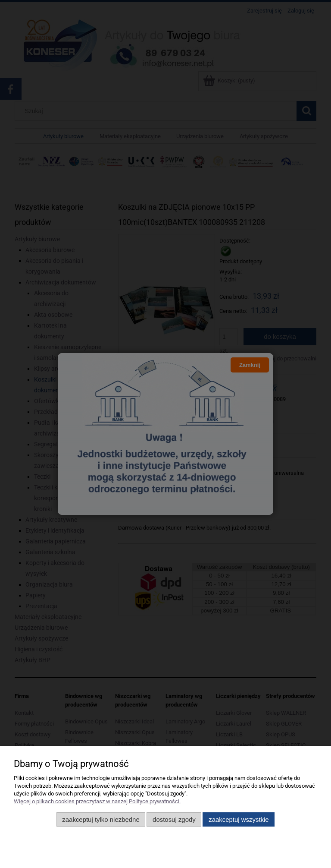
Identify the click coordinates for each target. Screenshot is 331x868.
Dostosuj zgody (174, 819)
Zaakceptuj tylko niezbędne (101, 819)
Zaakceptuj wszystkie (239, 819)
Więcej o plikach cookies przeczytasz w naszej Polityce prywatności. (97, 801)
